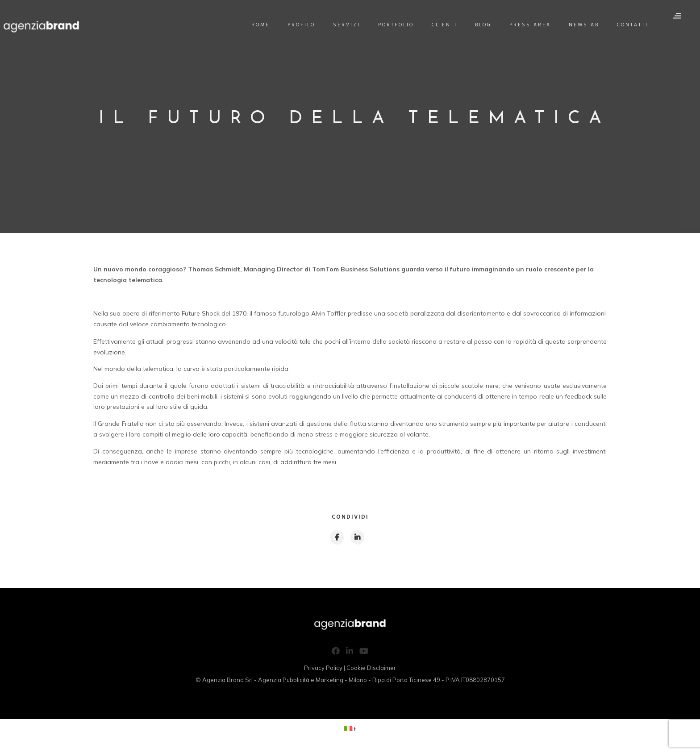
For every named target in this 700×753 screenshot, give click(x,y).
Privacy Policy (323, 669)
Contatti (638, 25)
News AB (590, 25)
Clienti (450, 25)
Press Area (536, 25)
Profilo (307, 25)
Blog (489, 25)
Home (266, 25)
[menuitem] (350, 730)
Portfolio (402, 25)
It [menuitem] (354, 730)
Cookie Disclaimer (371, 669)
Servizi (352, 25)
